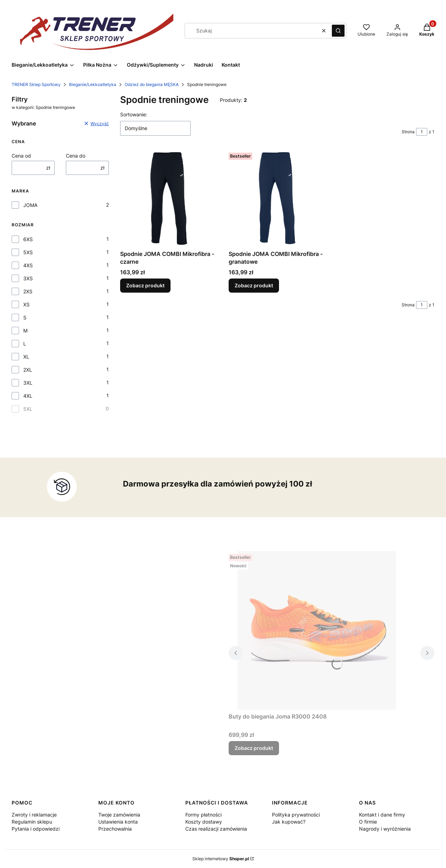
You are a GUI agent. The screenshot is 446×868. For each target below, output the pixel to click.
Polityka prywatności (296, 815)
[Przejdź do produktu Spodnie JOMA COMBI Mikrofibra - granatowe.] (277, 198)
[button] (338, 31)
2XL (28, 370)
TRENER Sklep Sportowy (36, 84)
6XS (28, 239)
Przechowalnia (115, 829)
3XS (28, 278)
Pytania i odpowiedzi (36, 829)
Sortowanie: (134, 114)
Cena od (21, 156)
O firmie (368, 822)
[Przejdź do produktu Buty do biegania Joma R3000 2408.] (317, 630)
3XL (28, 383)
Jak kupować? (289, 822)
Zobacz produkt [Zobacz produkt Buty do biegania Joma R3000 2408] (254, 748)
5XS (28, 252)
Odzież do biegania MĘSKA (152, 84)
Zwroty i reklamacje (34, 815)
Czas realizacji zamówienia (216, 829)
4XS (28, 265)
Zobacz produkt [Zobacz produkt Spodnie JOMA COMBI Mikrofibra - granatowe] (254, 285)
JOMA (30, 205)
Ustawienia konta (118, 822)
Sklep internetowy (221, 859)
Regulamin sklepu (32, 822)
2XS (28, 291)
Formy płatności (203, 815)
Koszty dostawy (204, 822)
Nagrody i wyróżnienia (385, 829)
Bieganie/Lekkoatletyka (93, 84)
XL (26, 357)
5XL (28, 409)
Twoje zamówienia (119, 815)
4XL (28, 396)
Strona (408, 132)
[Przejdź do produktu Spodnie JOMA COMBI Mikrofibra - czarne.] (169, 198)
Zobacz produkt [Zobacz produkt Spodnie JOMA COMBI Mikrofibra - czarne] (145, 285)
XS (26, 304)
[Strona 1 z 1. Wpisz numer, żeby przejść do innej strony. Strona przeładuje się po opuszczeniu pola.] (422, 132)
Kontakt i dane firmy (382, 815)
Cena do (76, 156)
